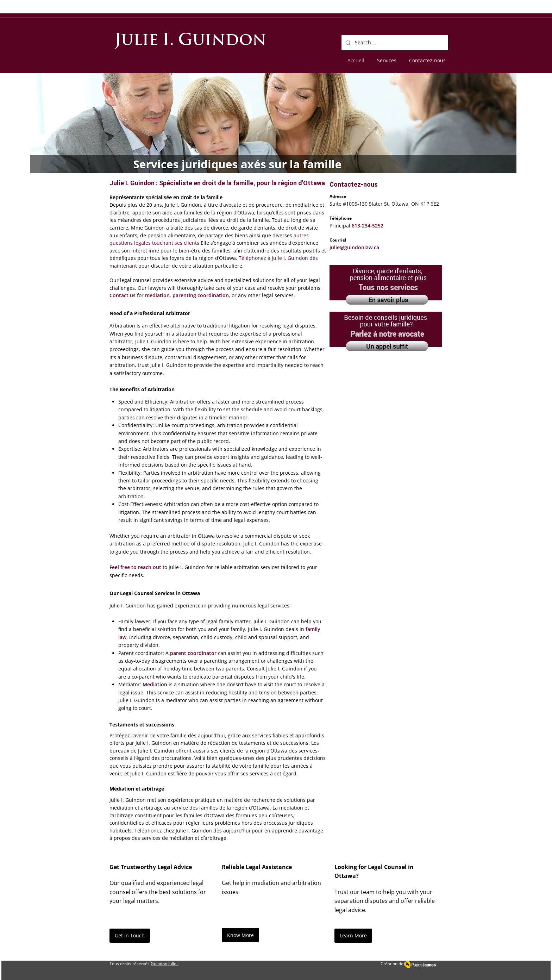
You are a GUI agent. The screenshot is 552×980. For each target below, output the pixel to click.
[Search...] (394, 43)
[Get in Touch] (130, 936)
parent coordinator (193, 653)
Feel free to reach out (135, 567)
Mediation (155, 684)
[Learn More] (353, 936)
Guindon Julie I (165, 964)
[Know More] (240, 935)
